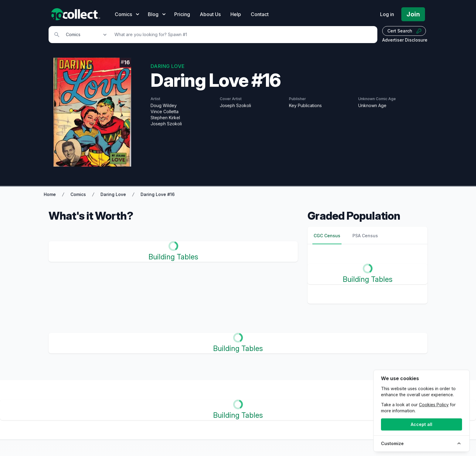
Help (236, 14)
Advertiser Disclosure (405, 40)
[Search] (243, 35)
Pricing (182, 14)
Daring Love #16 (158, 194)
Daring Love (113, 194)
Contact (260, 14)
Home (50, 194)
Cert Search (405, 31)
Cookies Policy (434, 405)
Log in (387, 14)
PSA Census (365, 236)
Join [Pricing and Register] (413, 14)
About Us (210, 14)
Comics (78, 194)
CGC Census (327, 236)
